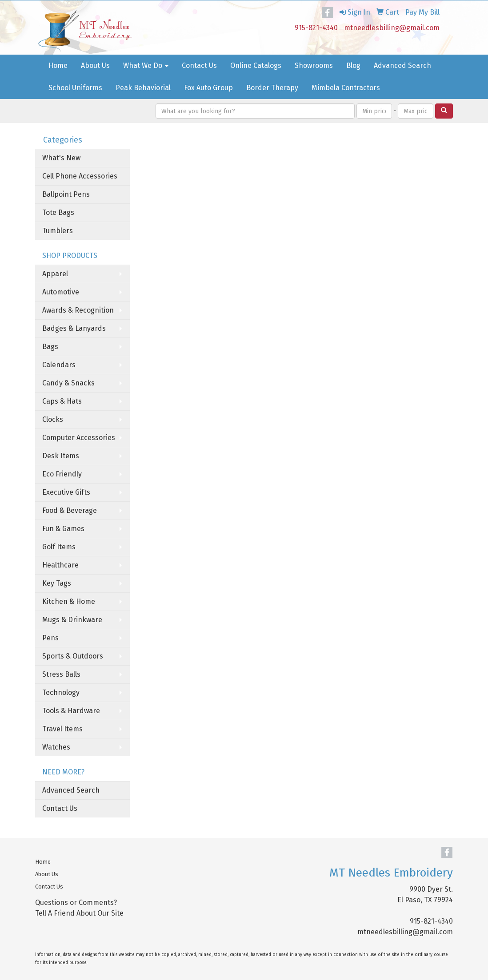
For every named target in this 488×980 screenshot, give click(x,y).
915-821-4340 (316, 28)
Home (58, 65)
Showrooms (314, 65)
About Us (95, 65)
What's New (61, 158)
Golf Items (59, 547)
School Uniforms (75, 88)
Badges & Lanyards (74, 328)
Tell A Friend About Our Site (79, 913)
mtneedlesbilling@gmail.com (392, 28)
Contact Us (199, 65)
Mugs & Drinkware (72, 620)
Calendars (59, 365)
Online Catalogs (256, 65)
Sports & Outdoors (73, 656)
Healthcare (60, 565)
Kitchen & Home (69, 601)
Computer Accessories (79, 438)
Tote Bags (58, 212)
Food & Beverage (70, 510)
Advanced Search (402, 65)
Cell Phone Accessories (80, 176)
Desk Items (61, 456)
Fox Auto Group (208, 88)
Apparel (55, 274)
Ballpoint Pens (66, 194)
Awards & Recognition (78, 310)
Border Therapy (272, 88)
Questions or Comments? (76, 903)
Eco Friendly (62, 474)
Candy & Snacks (68, 383)
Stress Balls (61, 674)
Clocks (53, 419)
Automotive (61, 292)
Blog (353, 65)
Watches (56, 747)
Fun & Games (63, 529)
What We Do (146, 65)
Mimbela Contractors (346, 88)
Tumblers (58, 231)
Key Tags (57, 583)
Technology (61, 692)
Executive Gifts (66, 492)
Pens (50, 638)
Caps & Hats (62, 401)
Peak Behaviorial (143, 88)
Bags (50, 347)
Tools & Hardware (71, 711)
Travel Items (62, 729)
